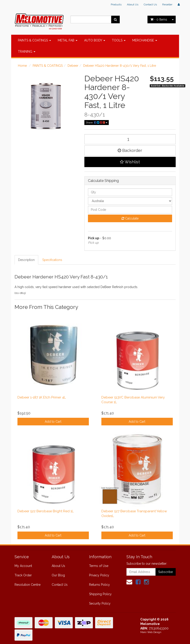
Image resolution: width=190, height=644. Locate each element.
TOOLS (119, 40)
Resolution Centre (28, 585)
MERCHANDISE (145, 40)
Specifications (52, 260)
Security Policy (100, 603)
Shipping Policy (100, 594)
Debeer (73, 66)
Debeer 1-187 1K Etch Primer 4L (42, 397)
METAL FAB (68, 40)
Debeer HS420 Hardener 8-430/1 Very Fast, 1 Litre (120, 66)
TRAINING (27, 52)
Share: (97, 123)
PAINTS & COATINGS (34, 40)
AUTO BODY (95, 40)
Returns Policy (99, 585)
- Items (159, 19)
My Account (23, 566)
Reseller (167, 4)
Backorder (130, 150)
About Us (133, 4)
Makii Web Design (151, 632)
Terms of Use (99, 566)
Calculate (130, 218)
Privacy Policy (99, 575)
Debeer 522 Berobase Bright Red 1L (46, 511)
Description (26, 260)
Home (22, 66)
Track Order (23, 575)
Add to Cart (53, 422)
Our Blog (58, 575)
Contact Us (150, 4)
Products (116, 4)
